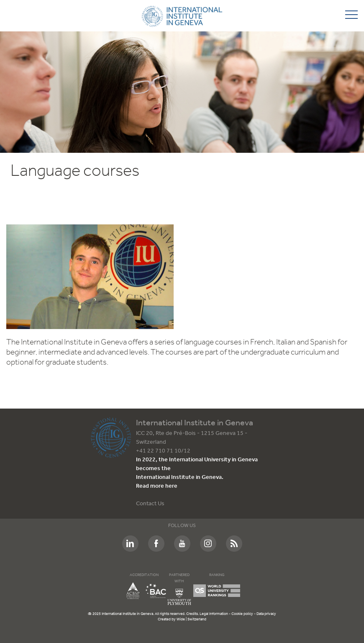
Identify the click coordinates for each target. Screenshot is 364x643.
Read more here (157, 486)
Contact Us (150, 504)
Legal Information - (215, 614)
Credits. (193, 614)
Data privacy (266, 614)
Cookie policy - (244, 614)
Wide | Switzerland (191, 619)
